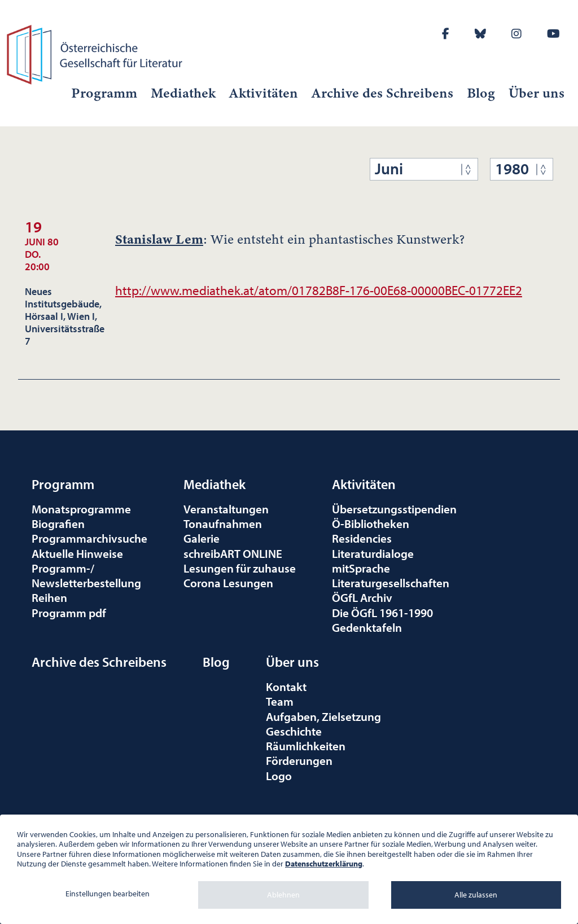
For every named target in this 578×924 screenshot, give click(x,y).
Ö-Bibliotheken (371, 523)
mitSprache (361, 568)
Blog (481, 93)
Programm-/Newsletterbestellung (86, 575)
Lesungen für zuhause (240, 568)
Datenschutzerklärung (324, 864)
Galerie (202, 538)
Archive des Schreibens (382, 93)
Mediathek (183, 93)
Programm (104, 93)
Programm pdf (69, 613)
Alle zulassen (476, 895)
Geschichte (294, 731)
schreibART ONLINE (233, 553)
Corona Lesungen (228, 583)
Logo (279, 776)
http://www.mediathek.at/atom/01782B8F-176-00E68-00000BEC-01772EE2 (319, 290)
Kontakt (286, 687)
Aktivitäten (264, 93)
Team (280, 701)
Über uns (537, 93)
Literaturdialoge (373, 553)
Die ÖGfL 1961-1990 (382, 613)
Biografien (58, 523)
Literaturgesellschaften (391, 583)
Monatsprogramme (81, 509)
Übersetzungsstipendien (394, 509)
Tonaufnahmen (223, 523)
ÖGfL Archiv (362, 597)
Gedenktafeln (367, 627)
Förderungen (299, 760)
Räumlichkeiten (306, 746)
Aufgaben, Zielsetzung (323, 716)
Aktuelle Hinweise (77, 553)
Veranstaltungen (226, 509)
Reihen (49, 597)
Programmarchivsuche (89, 538)
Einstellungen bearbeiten (108, 894)
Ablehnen (283, 895)
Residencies (362, 538)
